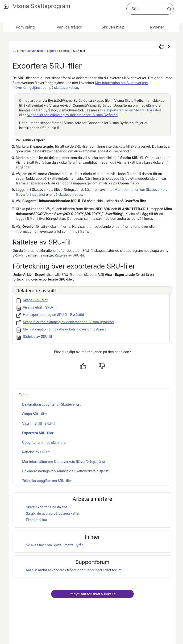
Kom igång (25, 27)
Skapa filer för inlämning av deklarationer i (72, 115)
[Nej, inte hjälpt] (102, 366)
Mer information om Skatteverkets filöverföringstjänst (64, 329)
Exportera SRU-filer (38, 433)
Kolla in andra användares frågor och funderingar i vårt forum (74, 570)
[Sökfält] (150, 9)
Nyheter (157, 27)
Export (51, 51)
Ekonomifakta (37, 520)
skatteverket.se (66, 88)
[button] (169, 9)
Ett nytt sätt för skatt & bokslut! (92, 594)
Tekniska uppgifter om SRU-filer (47, 481)
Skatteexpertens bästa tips (47, 507)
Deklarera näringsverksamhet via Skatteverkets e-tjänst (65, 471)
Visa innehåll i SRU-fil (40, 307)
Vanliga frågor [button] (69, 27)
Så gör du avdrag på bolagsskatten (53, 513)
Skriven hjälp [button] (113, 27)
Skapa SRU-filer (35, 300)
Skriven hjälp (35, 51)
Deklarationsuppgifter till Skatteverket (51, 404)
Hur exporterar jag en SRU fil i (130, 110)
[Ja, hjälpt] (83, 366)
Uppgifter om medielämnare (44, 442)
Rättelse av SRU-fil (69, 255)
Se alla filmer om (55, 545)
